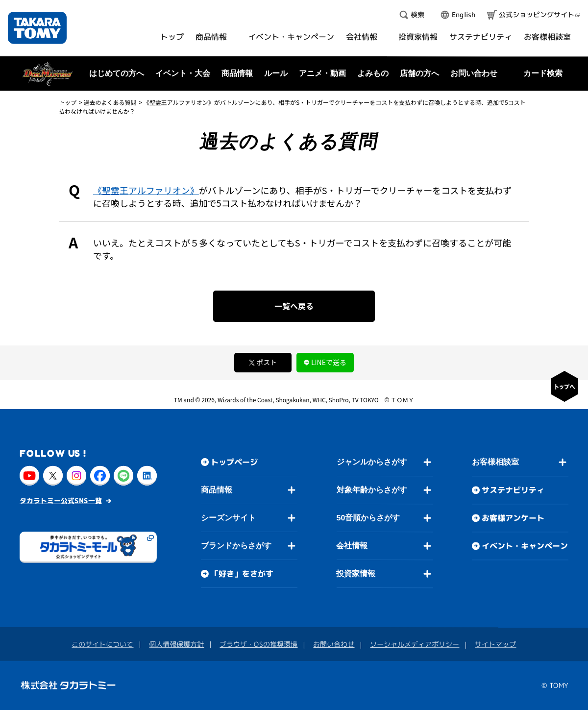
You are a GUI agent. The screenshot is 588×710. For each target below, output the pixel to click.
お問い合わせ (474, 73)
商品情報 (217, 490)
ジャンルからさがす (372, 462)
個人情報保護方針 (176, 644)
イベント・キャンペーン (525, 546)
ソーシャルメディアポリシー (415, 644)
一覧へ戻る (294, 306)
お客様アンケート (513, 518)
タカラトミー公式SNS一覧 (61, 500)
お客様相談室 (495, 462)
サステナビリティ (513, 490)
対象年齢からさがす (372, 490)
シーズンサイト (228, 518)
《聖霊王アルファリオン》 (146, 190)
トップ (68, 102)
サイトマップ (495, 644)
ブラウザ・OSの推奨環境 (258, 644)
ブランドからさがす (236, 546)
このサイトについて (102, 644)
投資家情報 (356, 574)
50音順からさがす (368, 518)
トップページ (234, 462)
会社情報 (352, 546)
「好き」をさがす (242, 574)
